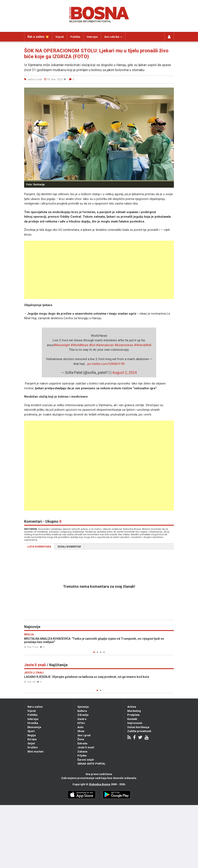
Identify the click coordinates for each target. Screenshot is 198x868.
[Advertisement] (99, 270)
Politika (75, 37)
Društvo (33, 747)
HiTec (81, 723)
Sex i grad (84, 735)
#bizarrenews (124, 345)
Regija (32, 735)
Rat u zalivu (35, 707)
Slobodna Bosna (100, 784)
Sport (31, 731)
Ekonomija (34, 727)
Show (81, 731)
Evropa (32, 739)
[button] (170, 91)
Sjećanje (83, 707)
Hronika (33, 723)
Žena (81, 739)
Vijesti (60, 37)
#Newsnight (62, 345)
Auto (80, 727)
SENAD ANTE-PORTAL (91, 764)
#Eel (92, 345)
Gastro (82, 719)
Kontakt (132, 719)
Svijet (31, 743)
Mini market (35, 752)
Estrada (82, 743)
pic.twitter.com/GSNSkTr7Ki (106, 364)
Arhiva (132, 707)
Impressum (135, 723)
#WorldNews (80, 345)
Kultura (82, 711)
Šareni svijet (86, 760)
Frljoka (82, 756)
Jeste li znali (86, 747)
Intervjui (92, 37)
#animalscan (105, 345)
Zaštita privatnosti (139, 731)
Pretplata (133, 715)
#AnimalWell (143, 345)
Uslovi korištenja (138, 727)
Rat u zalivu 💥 (38, 37)
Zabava (82, 752)
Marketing (134, 711)
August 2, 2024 (125, 373)
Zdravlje (83, 715)
